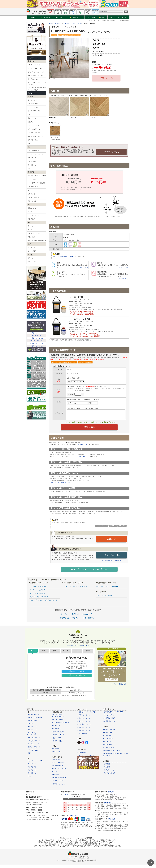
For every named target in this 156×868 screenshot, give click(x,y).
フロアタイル (32, 158)
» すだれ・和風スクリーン (35, 751)
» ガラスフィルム (32, 754)
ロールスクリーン (33, 125)
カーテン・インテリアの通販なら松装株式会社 (78, 861)
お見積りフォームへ (106, 78)
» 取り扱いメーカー (109, 773)
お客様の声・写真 (76, 17)
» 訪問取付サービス (109, 725)
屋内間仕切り (32, 247)
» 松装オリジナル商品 (59, 781)
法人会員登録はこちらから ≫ (111, 564)
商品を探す (33, 17)
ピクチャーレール (33, 215)
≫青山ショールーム (36, 335)
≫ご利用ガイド (82, 448)
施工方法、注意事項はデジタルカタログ (66, 256)
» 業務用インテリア (58, 784)
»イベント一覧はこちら (119, 688)
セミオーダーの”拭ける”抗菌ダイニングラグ (37, 89)
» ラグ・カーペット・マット (36, 764)
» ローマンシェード (33, 747)
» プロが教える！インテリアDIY (113, 716)
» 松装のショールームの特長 (87, 716)
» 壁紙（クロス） (58, 741)
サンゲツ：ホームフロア (37, 594)
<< (72, 800)
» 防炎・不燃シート (58, 766)
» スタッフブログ (108, 751)
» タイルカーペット (33, 767)
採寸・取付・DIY (60, 17)
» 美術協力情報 (108, 748)
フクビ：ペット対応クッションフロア (75, 590)
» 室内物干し (56, 752)
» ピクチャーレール (58, 738)
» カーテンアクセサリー (34, 721)
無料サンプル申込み (111, 152)
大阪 (77, 654)
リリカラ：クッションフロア (39, 600)
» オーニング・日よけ (59, 772)
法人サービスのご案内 (111, 558)
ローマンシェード (33, 104)
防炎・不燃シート (33, 237)
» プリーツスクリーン (33, 741)
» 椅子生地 (55, 778)
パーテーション (33, 187)
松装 (50, 24)
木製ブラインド (33, 118)
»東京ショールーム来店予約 (77, 679)
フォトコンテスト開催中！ (118, 17)
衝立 (29, 190)
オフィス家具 (32, 251)
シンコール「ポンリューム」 (37, 65)
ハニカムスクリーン (34, 133)
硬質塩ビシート (33, 212)
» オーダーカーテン (33, 718)
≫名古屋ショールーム (37, 341)
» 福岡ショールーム (84, 734)
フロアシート (33, 58)
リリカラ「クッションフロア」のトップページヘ (89, 573)
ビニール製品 (32, 179)
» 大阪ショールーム (84, 731)
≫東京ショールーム (36, 333)
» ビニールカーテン (58, 723)
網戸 (29, 144)
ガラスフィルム (33, 140)
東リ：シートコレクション (38, 597)
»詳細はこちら (107, 806)
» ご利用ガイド (108, 739)
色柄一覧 (96, 40)
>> (82, 800)
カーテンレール (33, 107)
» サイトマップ (108, 745)
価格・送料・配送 (99, 44)
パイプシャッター (33, 197)
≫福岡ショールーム (36, 346)
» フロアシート (31, 774)
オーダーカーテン (33, 100)
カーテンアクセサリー (35, 111)
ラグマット (76, 618)
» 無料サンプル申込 (109, 733)
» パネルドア (56, 729)
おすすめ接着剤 (98, 51)
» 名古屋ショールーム (84, 728)
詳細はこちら (83, 267)
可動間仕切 (31, 194)
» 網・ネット (56, 763)
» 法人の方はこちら (109, 777)
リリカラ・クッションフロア (72, 24)
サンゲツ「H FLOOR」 (35, 69)
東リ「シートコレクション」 (37, 75)
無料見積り (82, 460)
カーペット (65, 618)
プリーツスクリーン (34, 129)
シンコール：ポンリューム (38, 590)
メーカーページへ (102, 529)
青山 (44, 654)
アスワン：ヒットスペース (105, 599)
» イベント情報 (82, 737)
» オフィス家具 (57, 755)
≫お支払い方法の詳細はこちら (60, 486)
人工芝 (30, 230)
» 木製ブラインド (32, 730)
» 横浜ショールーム (84, 725)
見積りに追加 (89, 430)
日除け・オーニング (34, 233)
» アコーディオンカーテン (60, 726)
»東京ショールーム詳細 (77, 675)
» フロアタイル (31, 770)
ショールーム (46, 17)
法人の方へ (91, 17)
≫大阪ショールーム (36, 343)
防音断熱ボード (33, 219)
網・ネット (31, 226)
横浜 (55, 654)
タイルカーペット (33, 151)
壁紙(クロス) (32, 208)
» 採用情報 (106, 770)
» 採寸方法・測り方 (109, 722)
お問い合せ (111, 542)
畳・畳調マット (33, 165)
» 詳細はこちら (73, 819)
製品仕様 (96, 48)
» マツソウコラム (108, 719)
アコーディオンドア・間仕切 (37, 176)
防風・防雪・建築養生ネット (37, 240)
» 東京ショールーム (84, 719)
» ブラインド (31, 727)
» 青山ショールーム (84, 722)
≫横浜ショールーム (36, 338)
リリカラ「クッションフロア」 (37, 72)
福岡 (88, 654)
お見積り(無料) (98, 55)
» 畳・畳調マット (32, 777)
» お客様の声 (82, 756)
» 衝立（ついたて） (58, 735)
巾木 (29, 169)
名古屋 (66, 654)
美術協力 (102, 17)
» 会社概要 (106, 767)
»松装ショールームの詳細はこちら (78, 649)
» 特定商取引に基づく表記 (111, 754)
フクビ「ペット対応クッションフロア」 (37, 84)
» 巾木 (29, 780)
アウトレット (32, 262)
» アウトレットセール (59, 787)
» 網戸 (29, 757)
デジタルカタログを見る (118, 529)
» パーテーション (58, 732)
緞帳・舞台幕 (32, 201)
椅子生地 (31, 258)
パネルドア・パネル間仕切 (36, 183)
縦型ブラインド (33, 122)
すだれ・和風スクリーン (35, 136)
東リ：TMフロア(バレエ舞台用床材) (108, 590)
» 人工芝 (55, 775)
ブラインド (31, 115)
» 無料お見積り (108, 736)
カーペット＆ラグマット (35, 154)
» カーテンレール (32, 724)
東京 (33, 654)
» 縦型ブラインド (32, 733)
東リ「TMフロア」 (34, 79)
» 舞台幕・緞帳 (57, 744)
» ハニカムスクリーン (33, 744)
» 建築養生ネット (58, 769)
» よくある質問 (108, 742)
